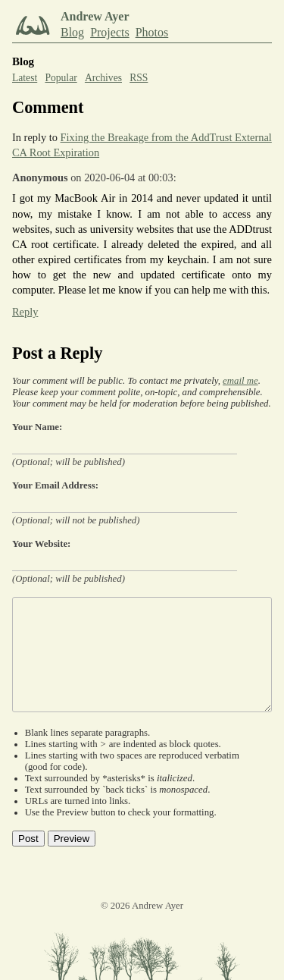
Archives (103, 78)
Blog (72, 32)
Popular (61, 78)
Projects (110, 32)
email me (240, 381)
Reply (25, 312)
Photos (152, 32)
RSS (139, 78)
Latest (25, 78)
